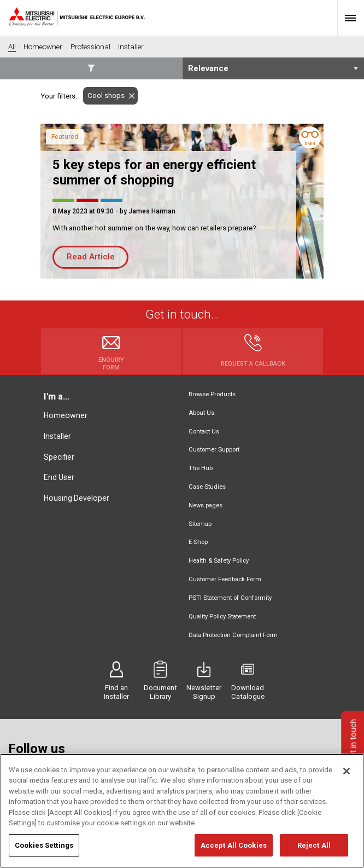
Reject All (314, 851)
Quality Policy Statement (222, 617)
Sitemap (200, 524)
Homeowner (66, 415)
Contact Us (204, 432)
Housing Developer (77, 498)
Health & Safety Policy (219, 561)
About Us (201, 413)
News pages (206, 505)
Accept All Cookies (234, 851)
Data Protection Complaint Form (233, 635)
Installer (57, 436)
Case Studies (207, 487)
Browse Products (212, 394)
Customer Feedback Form (225, 579)
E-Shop (198, 542)
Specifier (59, 457)
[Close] (347, 777)
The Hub (201, 468)
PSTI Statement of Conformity (230, 598)
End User (59, 477)
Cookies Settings (44, 851)
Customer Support (214, 450)
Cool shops (104, 96)
